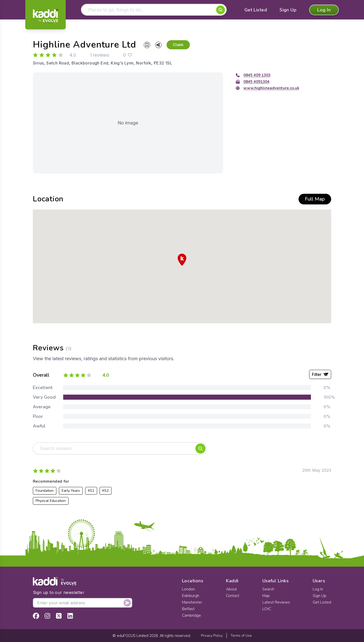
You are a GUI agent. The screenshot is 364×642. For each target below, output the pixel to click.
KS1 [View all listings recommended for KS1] (91, 491)
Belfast (188, 609)
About (232, 589)
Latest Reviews (276, 602)
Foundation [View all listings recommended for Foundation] (45, 491)
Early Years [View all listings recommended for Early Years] (71, 491)
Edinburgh (191, 596)
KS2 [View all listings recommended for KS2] (106, 491)
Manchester (192, 602)
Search (268, 589)
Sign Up (288, 10)
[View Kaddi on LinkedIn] (70, 616)
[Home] (45, 16)
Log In (324, 10)
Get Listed (256, 10)
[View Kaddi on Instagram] (47, 616)
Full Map (315, 199)
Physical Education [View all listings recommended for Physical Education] (51, 501)
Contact (233, 596)
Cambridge (192, 615)
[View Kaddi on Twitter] (59, 616)
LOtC (267, 609)
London (188, 589)
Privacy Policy (212, 636)
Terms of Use (241, 636)
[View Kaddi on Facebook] (36, 616)
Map (266, 596)
